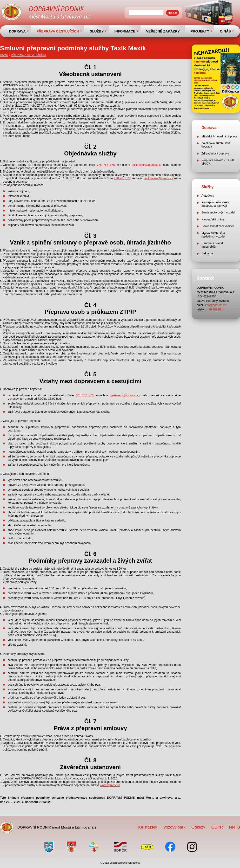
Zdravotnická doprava (215, 154)
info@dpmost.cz (215, 305)
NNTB (234, 827)
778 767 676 (106, 165)
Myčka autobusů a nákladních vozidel (213, 235)
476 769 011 (215, 309)
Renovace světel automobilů (212, 245)
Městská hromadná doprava (219, 136)
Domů (4, 55)
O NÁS (225, 31)
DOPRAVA (17, 31)
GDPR (217, 827)
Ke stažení (148, 827)
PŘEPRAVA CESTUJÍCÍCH (58, 31)
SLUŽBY (97, 31)
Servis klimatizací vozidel (217, 226)
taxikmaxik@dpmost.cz (147, 165)
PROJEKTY (200, 31)
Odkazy (198, 827)
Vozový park (174, 827)
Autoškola (208, 196)
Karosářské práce (213, 219)
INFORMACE (125, 31)
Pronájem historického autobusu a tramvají (216, 204)
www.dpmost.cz (110, 785)
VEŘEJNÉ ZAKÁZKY (163, 31)
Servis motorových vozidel (218, 212)
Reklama (207, 253)
